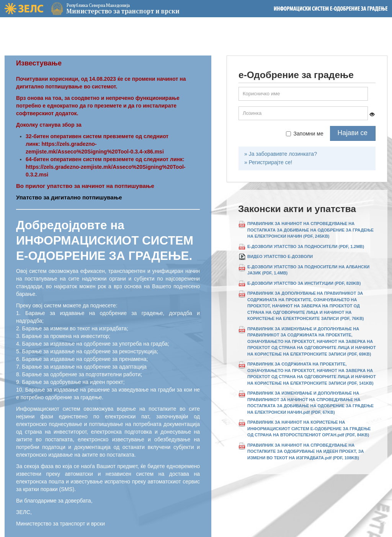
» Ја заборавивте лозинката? (281, 154)
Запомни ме (305, 134)
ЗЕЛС (24, 9)
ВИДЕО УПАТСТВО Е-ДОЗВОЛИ (280, 256)
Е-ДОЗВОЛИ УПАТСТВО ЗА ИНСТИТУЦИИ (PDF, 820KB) (304, 283)
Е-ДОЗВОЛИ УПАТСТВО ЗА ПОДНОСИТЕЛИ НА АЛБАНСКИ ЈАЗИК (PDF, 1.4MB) (308, 270)
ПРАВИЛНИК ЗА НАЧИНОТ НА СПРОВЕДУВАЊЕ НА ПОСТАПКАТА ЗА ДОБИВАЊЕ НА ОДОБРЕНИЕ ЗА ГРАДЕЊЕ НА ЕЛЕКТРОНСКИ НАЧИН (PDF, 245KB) (310, 230)
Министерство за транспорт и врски (97, 9)
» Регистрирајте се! (268, 162)
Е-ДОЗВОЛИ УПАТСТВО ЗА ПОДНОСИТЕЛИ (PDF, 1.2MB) (306, 246)
